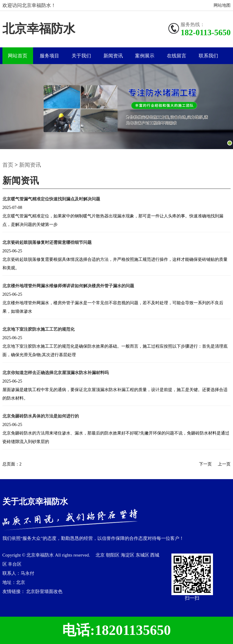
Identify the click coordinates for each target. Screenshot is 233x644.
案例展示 (145, 56)
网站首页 (18, 56)
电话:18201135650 (116, 630)
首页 (8, 165)
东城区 (143, 555)
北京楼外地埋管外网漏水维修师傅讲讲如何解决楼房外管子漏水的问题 (68, 286)
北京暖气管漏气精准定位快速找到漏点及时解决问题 (51, 199)
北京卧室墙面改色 (44, 591)
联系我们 (208, 56)
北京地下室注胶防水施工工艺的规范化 (39, 329)
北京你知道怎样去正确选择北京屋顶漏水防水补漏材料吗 (56, 373)
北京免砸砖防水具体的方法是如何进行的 (41, 416)
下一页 (205, 464)
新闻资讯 (113, 56)
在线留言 (177, 56)
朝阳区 (113, 555)
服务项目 (49, 56)
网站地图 (222, 5)
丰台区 (15, 564)
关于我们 (81, 56)
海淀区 (128, 555)
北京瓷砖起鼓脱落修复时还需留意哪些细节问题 (47, 242)
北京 (101, 555)
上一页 (224, 464)
